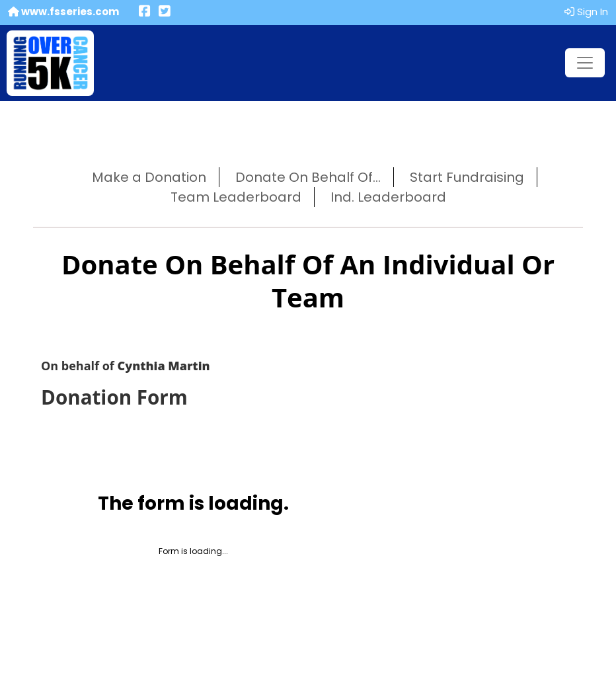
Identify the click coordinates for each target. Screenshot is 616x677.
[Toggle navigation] (585, 63)
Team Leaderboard (236, 197)
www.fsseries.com (63, 12)
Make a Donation (149, 177)
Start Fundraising (467, 177)
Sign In (586, 12)
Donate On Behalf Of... (308, 177)
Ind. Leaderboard (388, 197)
